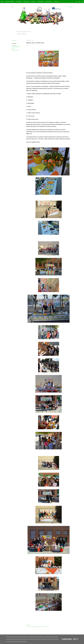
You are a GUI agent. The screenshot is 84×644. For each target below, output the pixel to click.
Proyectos (27, 1)
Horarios (19, 1)
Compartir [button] (14, 40)
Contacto (56, 1)
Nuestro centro (10, 1)
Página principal (22, 34)
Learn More (67, 639)
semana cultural (15, 50)
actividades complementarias (16, 46)
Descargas (49, 1)
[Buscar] (70, 7)
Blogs (33, 1)
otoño (13, 48)
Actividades (41, 1)
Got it (76, 639)
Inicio (2, 1)
